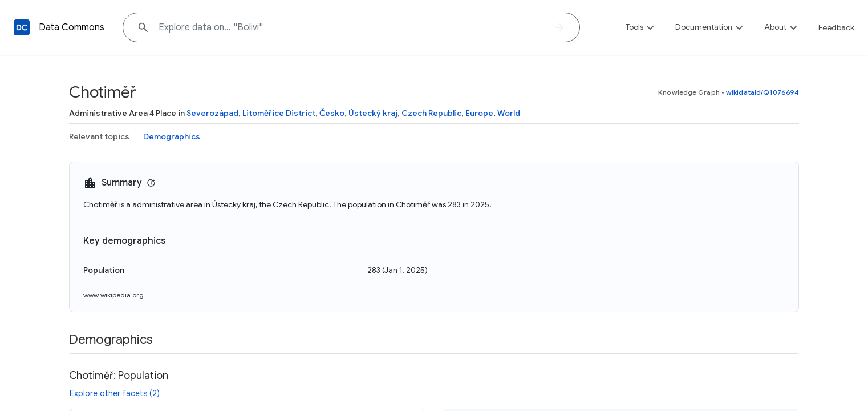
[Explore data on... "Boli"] (351, 27)
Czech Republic (431, 113)
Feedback (836, 27)
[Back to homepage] (22, 27)
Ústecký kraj (373, 113)
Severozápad (212, 113)
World (509, 113)
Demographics (172, 136)
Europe (479, 113)
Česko (332, 113)
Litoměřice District (279, 113)
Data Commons (72, 27)
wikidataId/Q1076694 (762, 92)
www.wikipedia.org (113, 295)
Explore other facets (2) (115, 393)
